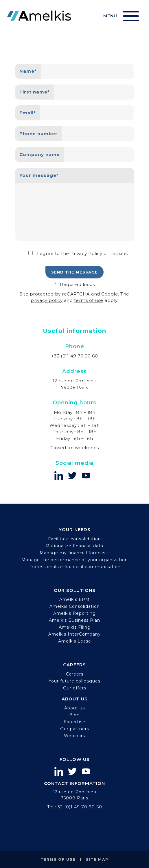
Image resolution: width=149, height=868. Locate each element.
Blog (74, 715)
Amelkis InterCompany (74, 634)
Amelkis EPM (74, 599)
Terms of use (58, 859)
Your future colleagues (74, 681)
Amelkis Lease (75, 641)
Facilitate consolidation (74, 539)
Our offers (75, 688)
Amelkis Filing (75, 627)
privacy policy (47, 300)
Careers (75, 674)
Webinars (74, 736)
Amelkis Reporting (74, 613)
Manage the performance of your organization (75, 560)
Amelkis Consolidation (75, 606)
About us (74, 708)
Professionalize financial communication (74, 567)
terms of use (89, 300)
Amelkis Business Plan (74, 620)
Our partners (75, 729)
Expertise (75, 722)
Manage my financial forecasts (75, 553)
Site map (97, 859)
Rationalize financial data (75, 546)
